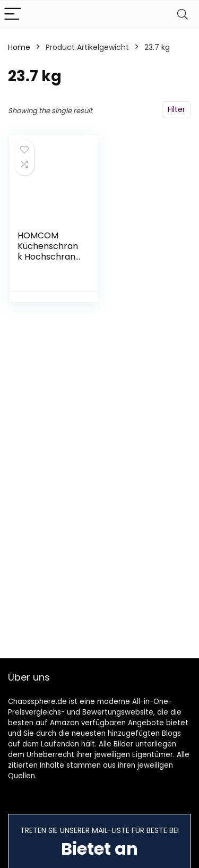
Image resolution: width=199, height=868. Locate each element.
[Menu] (13, 15)
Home (19, 47)
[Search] (183, 15)
